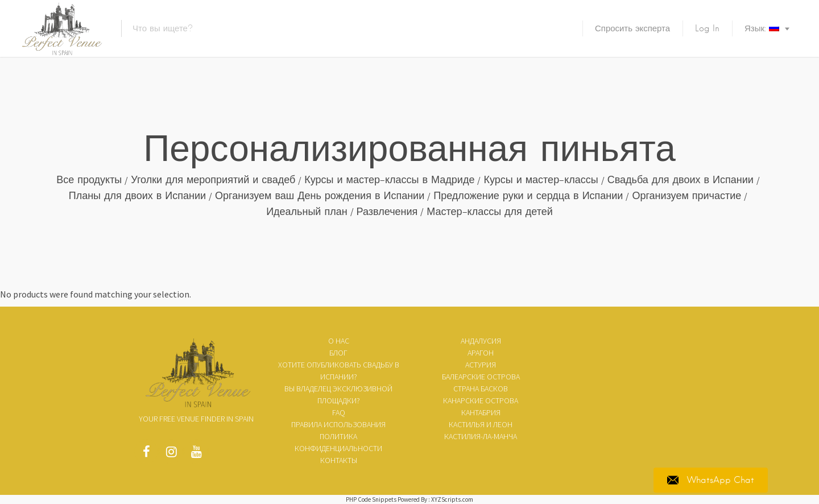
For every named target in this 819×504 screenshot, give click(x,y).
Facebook (146, 455)
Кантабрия (481, 412)
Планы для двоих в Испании (137, 195)
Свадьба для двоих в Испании (681, 179)
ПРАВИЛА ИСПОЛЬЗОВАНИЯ (338, 424)
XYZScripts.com (452, 499)
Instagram (171, 455)
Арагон (481, 353)
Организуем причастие (686, 195)
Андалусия (481, 341)
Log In (707, 28)
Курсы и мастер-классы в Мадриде (389, 179)
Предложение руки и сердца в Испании (528, 195)
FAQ (339, 412)
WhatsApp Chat (711, 480)
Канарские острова (481, 400)
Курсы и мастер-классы (541, 179)
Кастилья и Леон (481, 424)
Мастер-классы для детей (490, 211)
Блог (338, 353)
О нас (339, 341)
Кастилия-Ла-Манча (481, 436)
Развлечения (387, 211)
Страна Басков (481, 389)
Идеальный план (307, 211)
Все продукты (89, 179)
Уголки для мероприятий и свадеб (213, 179)
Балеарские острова (481, 377)
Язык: (762, 28)
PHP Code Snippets (371, 499)
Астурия (481, 365)
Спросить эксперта (632, 28)
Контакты (339, 460)
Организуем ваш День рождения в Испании (320, 195)
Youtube (196, 455)
